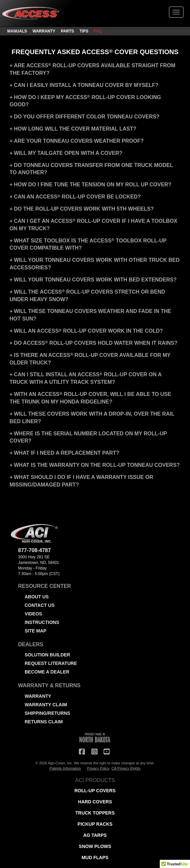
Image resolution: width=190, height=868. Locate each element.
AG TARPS (95, 835)
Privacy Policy (98, 768)
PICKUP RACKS (95, 824)
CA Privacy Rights (126, 768)
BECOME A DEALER (47, 672)
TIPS (84, 31)
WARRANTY (44, 31)
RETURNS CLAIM (44, 722)
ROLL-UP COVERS (95, 791)
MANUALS (17, 31)
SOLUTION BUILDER (47, 655)
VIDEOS (33, 614)
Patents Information (65, 768)
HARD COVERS (95, 802)
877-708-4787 (35, 550)
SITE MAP (36, 631)
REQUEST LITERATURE (51, 663)
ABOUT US (37, 597)
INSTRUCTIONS (42, 622)
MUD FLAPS (95, 858)
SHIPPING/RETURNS (47, 713)
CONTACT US (40, 605)
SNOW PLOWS (95, 846)
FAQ (98, 31)
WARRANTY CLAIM (46, 705)
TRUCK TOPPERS (95, 813)
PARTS (67, 31)
